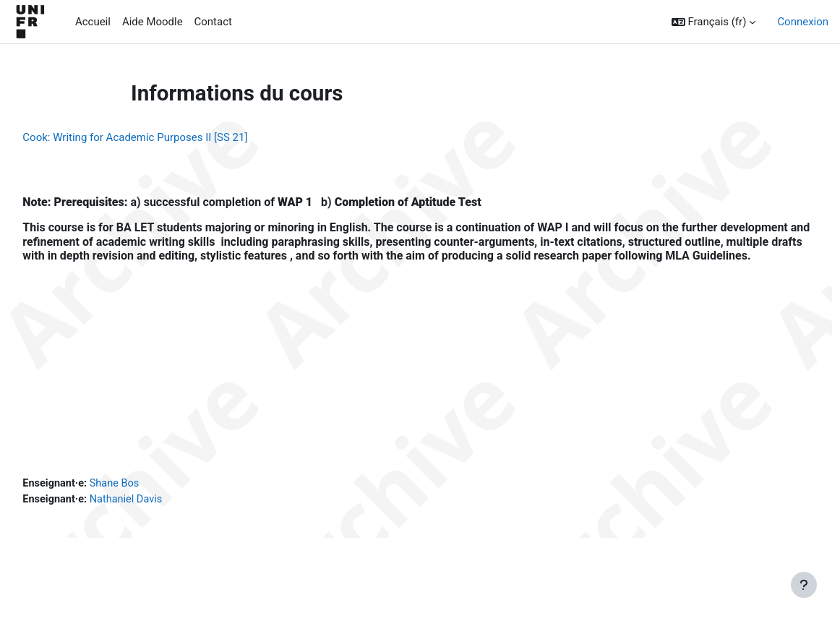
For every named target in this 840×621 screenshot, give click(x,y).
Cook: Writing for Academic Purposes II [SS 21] (167, 137)
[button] (714, 22)
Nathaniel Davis (162, 518)
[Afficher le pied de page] (804, 585)
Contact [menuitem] (213, 22)
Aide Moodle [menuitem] (153, 22)
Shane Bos (150, 501)
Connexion (803, 22)
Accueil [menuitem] (93, 22)
